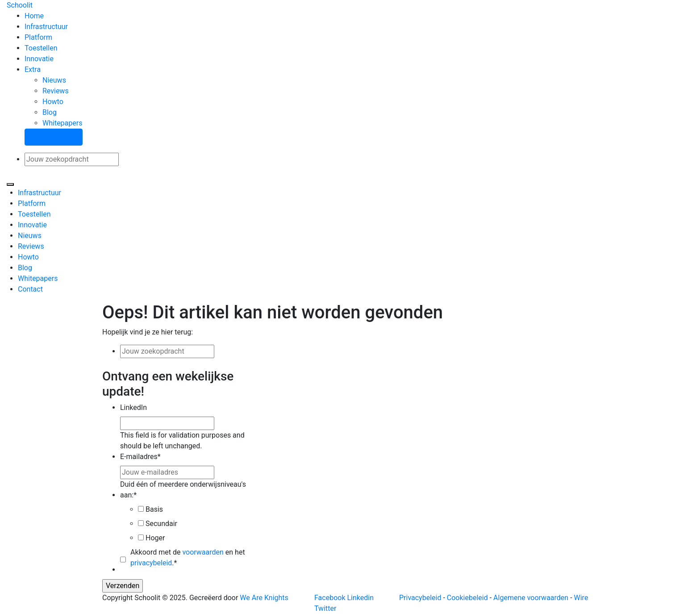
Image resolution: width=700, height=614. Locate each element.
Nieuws (54, 80)
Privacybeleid (420, 598)
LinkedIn (133, 407)
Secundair (161, 524)
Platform (38, 37)
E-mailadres (140, 457)
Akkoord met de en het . (188, 558)
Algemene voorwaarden (531, 598)
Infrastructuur (46, 27)
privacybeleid (151, 563)
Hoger (155, 538)
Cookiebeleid (467, 598)
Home (34, 16)
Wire (581, 598)
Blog (50, 112)
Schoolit (20, 5)
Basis (154, 509)
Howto (53, 102)
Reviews (56, 91)
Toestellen (41, 48)
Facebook (330, 598)
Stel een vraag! (54, 137)
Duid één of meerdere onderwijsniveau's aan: (183, 490)
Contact (30, 289)
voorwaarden (203, 552)
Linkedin (360, 598)
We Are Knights (264, 598)
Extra (33, 69)
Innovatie (39, 59)
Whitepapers (62, 123)
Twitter (325, 608)
